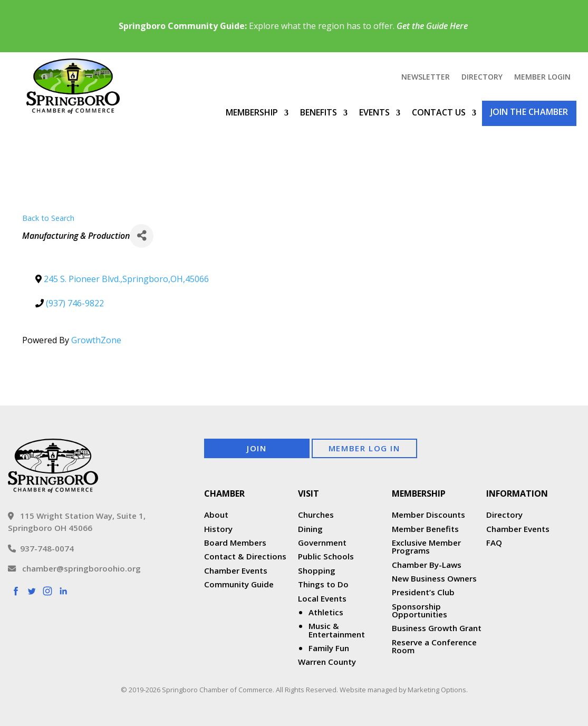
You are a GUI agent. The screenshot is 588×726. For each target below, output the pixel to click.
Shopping (317, 570)
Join (257, 448)
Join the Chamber (529, 112)
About (216, 515)
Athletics (326, 612)
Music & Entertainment (337, 630)
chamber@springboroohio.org (74, 568)
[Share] (142, 236)
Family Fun (329, 648)
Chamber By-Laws (427, 565)
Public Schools (326, 556)
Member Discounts (428, 515)
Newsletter (426, 78)
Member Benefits (425, 529)
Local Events (322, 598)
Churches (316, 515)
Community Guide (239, 584)
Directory (482, 78)
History (218, 529)
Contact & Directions (245, 556)
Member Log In (364, 448)
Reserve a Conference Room (434, 646)
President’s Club (423, 592)
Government (322, 543)
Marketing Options (437, 690)
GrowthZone (96, 340)
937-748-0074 (41, 548)
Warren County (327, 662)
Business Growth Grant (438, 628)
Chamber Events (236, 570)
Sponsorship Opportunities (420, 610)
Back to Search (48, 218)
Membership (252, 112)
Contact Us (439, 112)
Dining (310, 529)
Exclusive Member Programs (426, 546)
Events (374, 112)
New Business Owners (434, 578)
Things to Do (323, 584)
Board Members (235, 543)
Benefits (319, 112)
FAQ (494, 543)
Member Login (542, 78)
